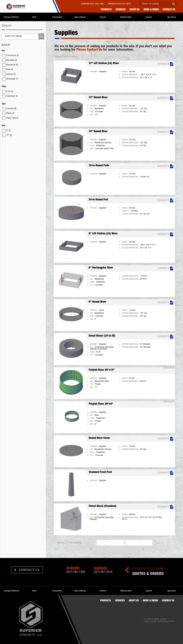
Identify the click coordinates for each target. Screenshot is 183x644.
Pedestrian (12, 96)
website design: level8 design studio (159, 621)
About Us (135, 10)
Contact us (169, 10)
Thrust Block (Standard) (102, 506)
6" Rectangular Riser (101, 268)
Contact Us (27, 570)
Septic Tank (12, 118)
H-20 (10, 92)
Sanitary (11, 74)
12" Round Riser (98, 98)
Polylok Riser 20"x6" (101, 404)
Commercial (12, 56)
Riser (10, 70)
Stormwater (12, 79)
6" (8, 131)
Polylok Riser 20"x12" (102, 370)
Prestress (103, 17)
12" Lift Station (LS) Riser (104, 63)
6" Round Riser (97, 302)
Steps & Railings (80, 17)
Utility (34, 17)
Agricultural (172, 17)
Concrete (11, 109)
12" (9, 135)
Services (121, 10)
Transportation (57, 17)
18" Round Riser (98, 132)
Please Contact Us (89, 50)
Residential (12, 65)
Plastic (10, 113)
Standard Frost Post (100, 472)
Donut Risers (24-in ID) (102, 336)
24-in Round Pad (98, 200)
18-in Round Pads (99, 166)
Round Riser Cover (99, 438)
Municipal (12, 60)
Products (106, 10)
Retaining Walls (126, 17)
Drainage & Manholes (11, 17)
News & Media (151, 10)
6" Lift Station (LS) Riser (103, 234)
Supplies (149, 17)
